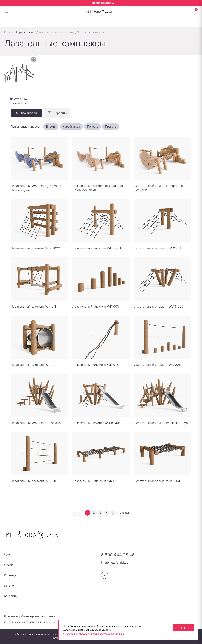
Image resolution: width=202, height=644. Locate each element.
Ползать (93, 127)
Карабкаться (71, 127)
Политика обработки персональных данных (31, 616)
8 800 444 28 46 (118, 555)
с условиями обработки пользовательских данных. (94, 634)
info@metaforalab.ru (115, 563)
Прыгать (111, 127)
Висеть (51, 127)
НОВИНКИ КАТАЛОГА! (101, 3)
